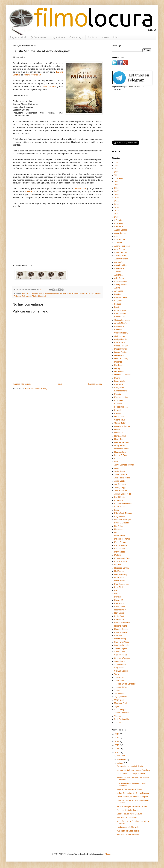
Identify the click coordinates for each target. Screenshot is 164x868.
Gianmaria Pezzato (122, 426)
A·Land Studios (121, 230)
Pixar (116, 591)
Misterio (118, 555)
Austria (117, 288)
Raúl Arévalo (27, 296)
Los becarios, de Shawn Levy (129, 827)
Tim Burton (119, 694)
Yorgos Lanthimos (122, 713)
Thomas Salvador (122, 687)
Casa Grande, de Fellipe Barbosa (131, 774)
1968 (116, 165)
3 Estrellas (119, 220)
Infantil (117, 459)
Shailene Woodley (122, 645)
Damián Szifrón (121, 349)
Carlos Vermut (120, 314)
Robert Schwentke (122, 623)
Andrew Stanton (121, 259)
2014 (28, 293)
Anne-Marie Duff (121, 268)
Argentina (118, 275)
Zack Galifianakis (122, 719)
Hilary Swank (120, 446)
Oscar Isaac (119, 578)
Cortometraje (120, 336)
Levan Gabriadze (122, 523)
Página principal (18, 37)
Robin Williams (121, 632)
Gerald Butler (120, 423)
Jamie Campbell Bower (124, 465)
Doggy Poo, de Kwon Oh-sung (129, 814)
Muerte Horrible (121, 562)
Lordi (116, 532)
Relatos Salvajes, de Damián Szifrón (132, 806)
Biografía (118, 301)
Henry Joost (119, 439)
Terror (117, 674)
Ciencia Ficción (121, 323)
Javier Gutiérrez (73, 293)
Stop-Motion (119, 668)
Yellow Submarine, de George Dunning (133, 793)
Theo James (120, 681)
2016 (116, 214)
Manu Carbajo (120, 542)
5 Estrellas (34, 293)
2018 (116, 217)
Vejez (117, 706)
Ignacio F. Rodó (121, 455)
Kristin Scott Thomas (123, 513)
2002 (116, 185)
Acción (42, 293)
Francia (117, 413)
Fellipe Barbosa (121, 407)
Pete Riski (119, 587)
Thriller (35, 296)
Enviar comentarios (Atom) (36, 389)
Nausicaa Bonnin (122, 568)
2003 (116, 188)
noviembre (122, 760)
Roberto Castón (121, 629)
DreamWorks (120, 381)
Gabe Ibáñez (120, 417)
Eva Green (119, 400)
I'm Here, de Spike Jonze (127, 810)
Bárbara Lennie (121, 297)
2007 (116, 191)
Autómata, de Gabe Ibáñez (128, 831)
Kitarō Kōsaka (120, 507)
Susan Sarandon (121, 671)
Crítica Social (120, 342)
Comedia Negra (121, 333)
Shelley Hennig (121, 655)
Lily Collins (119, 526)
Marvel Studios (121, 545)
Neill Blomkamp (121, 574)
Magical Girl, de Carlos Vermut (130, 789)
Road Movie (119, 619)
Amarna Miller (120, 256)
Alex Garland (120, 249)
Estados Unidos (121, 397)
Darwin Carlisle (121, 352)
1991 (116, 175)
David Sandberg (121, 359)
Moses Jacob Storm (123, 558)
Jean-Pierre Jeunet (122, 478)
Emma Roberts (121, 391)
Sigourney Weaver (122, 658)
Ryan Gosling (120, 639)
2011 (116, 201)
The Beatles (119, 677)
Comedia (118, 330)
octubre (121, 763)
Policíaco (17, 296)
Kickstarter (119, 500)
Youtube (118, 716)
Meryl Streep (120, 552)
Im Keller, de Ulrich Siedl (127, 817)
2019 (117, 734)
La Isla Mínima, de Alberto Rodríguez (132, 797)
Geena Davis (120, 420)
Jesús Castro (85, 293)
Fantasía (118, 404)
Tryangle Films (120, 697)
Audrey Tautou (120, 285)
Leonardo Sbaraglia (123, 520)
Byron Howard (120, 310)
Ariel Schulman (121, 278)
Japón (117, 468)
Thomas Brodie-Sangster (125, 684)
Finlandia (118, 410)
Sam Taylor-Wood (122, 642)
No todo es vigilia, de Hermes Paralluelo (133, 770)
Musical (118, 565)
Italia (116, 462)
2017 (117, 742)
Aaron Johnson (121, 233)
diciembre (122, 756)
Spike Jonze (119, 661)
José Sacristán (121, 491)
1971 (116, 169)
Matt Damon (119, 549)
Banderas (118, 294)
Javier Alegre (120, 471)
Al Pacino (118, 243)
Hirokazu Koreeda (122, 449)
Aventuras (119, 291)
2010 (116, 198)
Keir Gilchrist (120, 497)
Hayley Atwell (120, 436)
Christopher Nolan (122, 320)
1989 (116, 172)
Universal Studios (122, 703)
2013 (116, 204)
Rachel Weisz (120, 600)
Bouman (118, 304)
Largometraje (96, 293)
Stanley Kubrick (121, 665)
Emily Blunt (119, 388)
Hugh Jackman (121, 452)
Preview (118, 597)
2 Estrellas (119, 178)
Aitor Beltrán (120, 240)
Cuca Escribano (121, 346)
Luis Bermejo (120, 536)
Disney (117, 368)
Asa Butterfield (120, 281)
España (63, 293)
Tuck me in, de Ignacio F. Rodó (130, 766)
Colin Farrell (119, 326)
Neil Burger (119, 571)
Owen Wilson (120, 581)
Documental (119, 372)
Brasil (117, 307)
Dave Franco (120, 355)
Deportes (118, 362)
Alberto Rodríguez (32, 75)
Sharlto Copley (121, 649)
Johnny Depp (120, 487)
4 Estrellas (119, 223)
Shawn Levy (119, 652)
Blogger (108, 854)
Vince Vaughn (120, 710)
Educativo (119, 384)
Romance (118, 636)
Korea (117, 510)
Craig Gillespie (120, 339)
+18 (23, 293)
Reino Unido (120, 607)
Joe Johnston (120, 484)
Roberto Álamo (121, 626)
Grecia (117, 429)
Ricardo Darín (120, 610)
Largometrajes (58, 37)
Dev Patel (118, 365)
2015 (116, 210)
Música (105, 37)
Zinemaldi (42, 296)
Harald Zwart (120, 433)
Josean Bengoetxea (123, 494)
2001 (116, 182)
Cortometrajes (76, 37)
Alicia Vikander (121, 252)
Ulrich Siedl (119, 700)
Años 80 (118, 272)
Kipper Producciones (123, 504)
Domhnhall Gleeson (123, 375)
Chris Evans (119, 317)
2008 (116, 194)
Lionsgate (118, 529)
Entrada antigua (95, 384)
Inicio (60, 384)
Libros (116, 37)
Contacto (92, 37)
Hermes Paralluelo (122, 442)
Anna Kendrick (120, 265)
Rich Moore (119, 613)
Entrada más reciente (22, 384)
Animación (119, 262)
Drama (117, 378)
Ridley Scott (119, 616)
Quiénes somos (38, 37)
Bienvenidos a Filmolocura (128, 835)
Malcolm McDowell (122, 539)
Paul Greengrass (121, 584)
